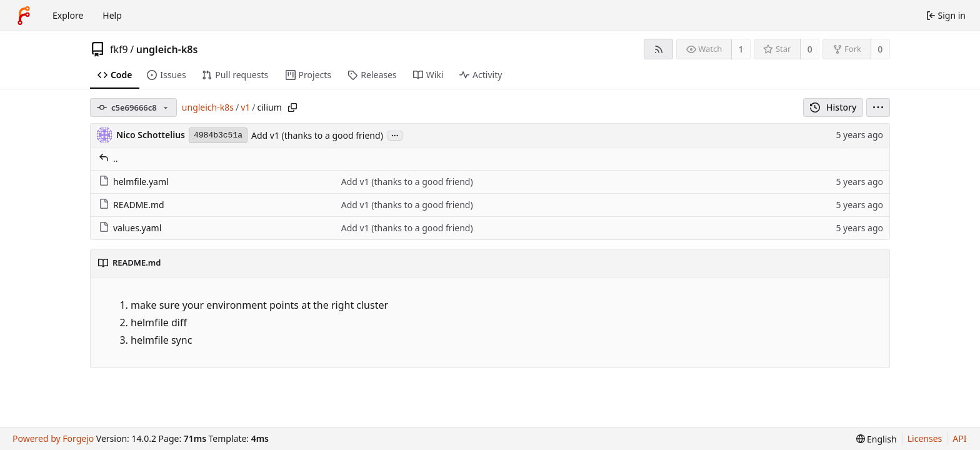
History (833, 107)
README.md (132, 205)
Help (112, 15)
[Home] (24, 16)
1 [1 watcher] (741, 49)
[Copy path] (292, 107)
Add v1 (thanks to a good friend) (317, 135)
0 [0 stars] (810, 49)
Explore (68, 15)
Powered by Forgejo (53, 438)
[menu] (878, 107)
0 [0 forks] (880, 49)
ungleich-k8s (167, 49)
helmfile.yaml (134, 182)
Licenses (925, 438)
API (959, 438)
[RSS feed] (658, 49)
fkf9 (119, 49)
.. (108, 158)
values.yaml (130, 228)
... (395, 135)
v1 (245, 107)
